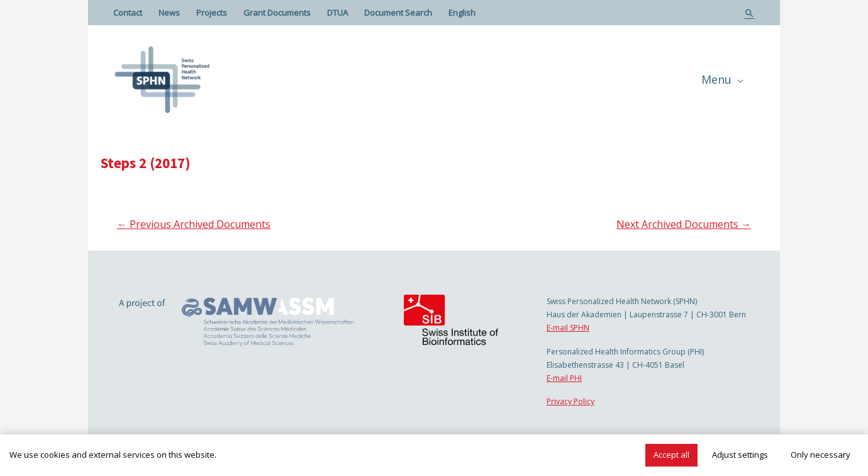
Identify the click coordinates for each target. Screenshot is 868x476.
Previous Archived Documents (194, 224)
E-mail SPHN (568, 328)
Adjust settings (740, 455)
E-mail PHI (564, 378)
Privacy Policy (570, 401)
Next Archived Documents (684, 224)
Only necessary (821, 455)
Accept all (671, 455)
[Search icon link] (749, 13)
